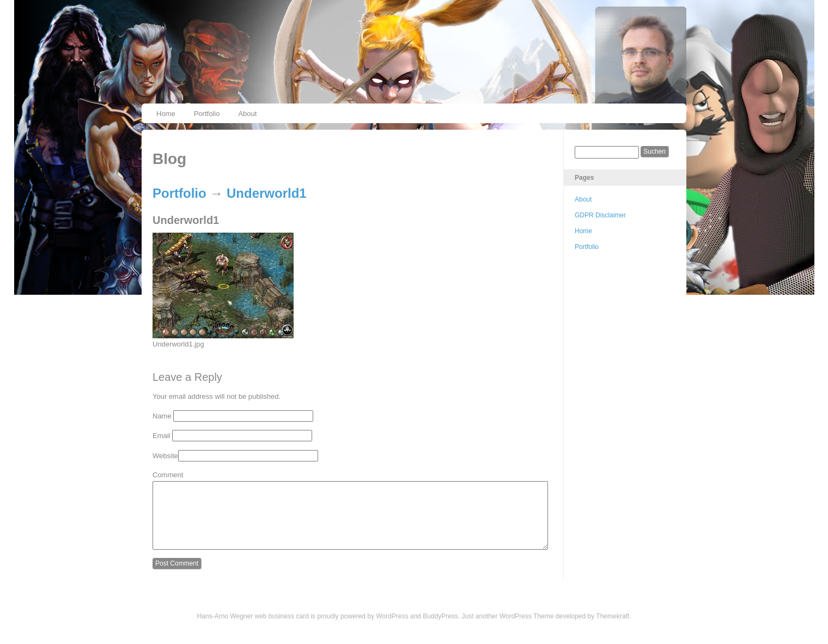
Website (165, 456)
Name (162, 416)
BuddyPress (440, 629)
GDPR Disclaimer (600, 215)
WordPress (392, 629)
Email (162, 436)
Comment (168, 475)
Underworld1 (267, 193)
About (247, 114)
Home (166, 114)
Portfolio (207, 114)
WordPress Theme (527, 629)
